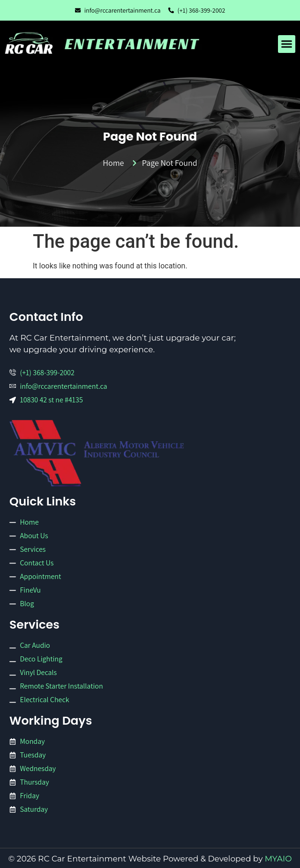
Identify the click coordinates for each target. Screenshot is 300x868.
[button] (287, 44)
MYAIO (278, 859)
